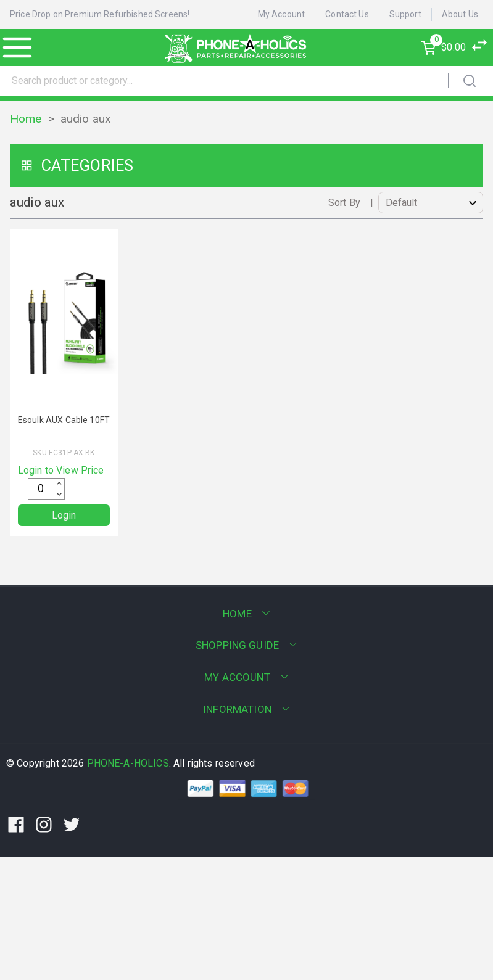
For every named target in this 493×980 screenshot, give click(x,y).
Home (26, 119)
